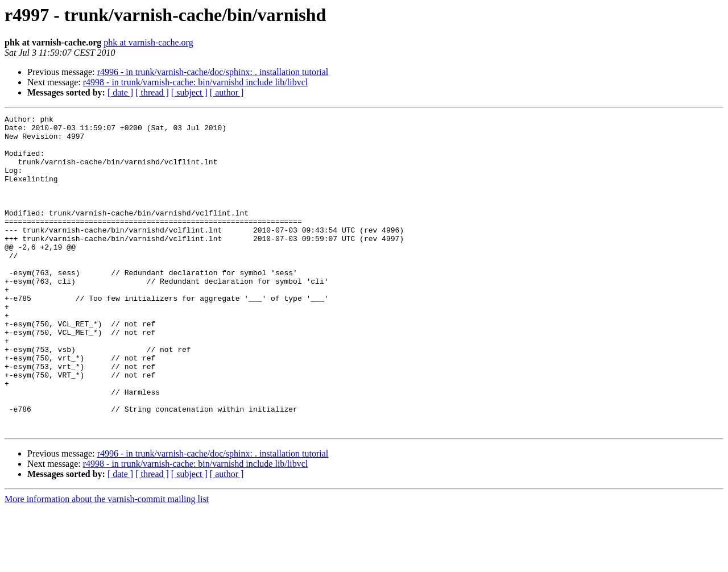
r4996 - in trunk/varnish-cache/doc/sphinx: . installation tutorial (213, 72)
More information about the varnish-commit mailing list (107, 562)
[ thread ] (152, 92)
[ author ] (227, 92)
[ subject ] (189, 92)
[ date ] (120, 92)
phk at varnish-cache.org (148, 42)
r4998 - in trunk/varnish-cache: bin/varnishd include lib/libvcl (195, 82)
